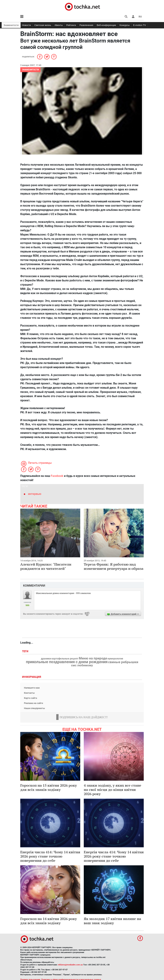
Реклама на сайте (34, 703)
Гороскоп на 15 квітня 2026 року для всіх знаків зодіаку (49, 787)
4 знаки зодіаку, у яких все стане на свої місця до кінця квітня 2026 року (113, 790)
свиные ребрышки (123, 662)
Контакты (29, 693)
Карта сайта (31, 698)
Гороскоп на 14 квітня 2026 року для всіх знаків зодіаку (49, 921)
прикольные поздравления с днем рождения (67, 662)
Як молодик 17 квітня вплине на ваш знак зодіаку (112, 921)
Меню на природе (93, 658)
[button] (133, 17)
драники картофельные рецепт (60, 659)
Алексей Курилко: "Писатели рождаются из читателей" (46, 566)
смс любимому (82, 665)
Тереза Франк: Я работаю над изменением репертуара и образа (114, 566)
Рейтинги (71, 25)
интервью (35, 494)
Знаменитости (11, 25)
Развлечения (86, 25)
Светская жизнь (43, 25)
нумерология (115, 659)
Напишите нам (32, 688)
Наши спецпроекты (34, 708)
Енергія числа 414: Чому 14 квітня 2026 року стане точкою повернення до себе (50, 856)
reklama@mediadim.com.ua (70, 965)
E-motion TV (139, 25)
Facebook (57, 476)
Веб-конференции (106, 25)
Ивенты (59, 25)
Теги (26, 651)
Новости (26, 25)
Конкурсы (125, 25)
